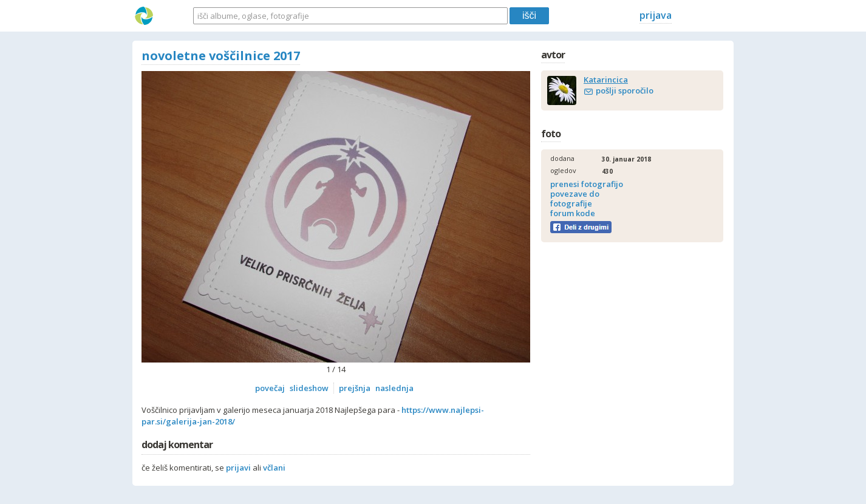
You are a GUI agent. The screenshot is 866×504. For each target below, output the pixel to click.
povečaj (270, 388)
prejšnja (355, 388)
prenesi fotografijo (587, 184)
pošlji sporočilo (625, 90)
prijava (656, 15)
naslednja (394, 388)
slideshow (309, 388)
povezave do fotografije (575, 199)
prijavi (238, 468)
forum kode (573, 213)
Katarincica (606, 80)
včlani (274, 468)
